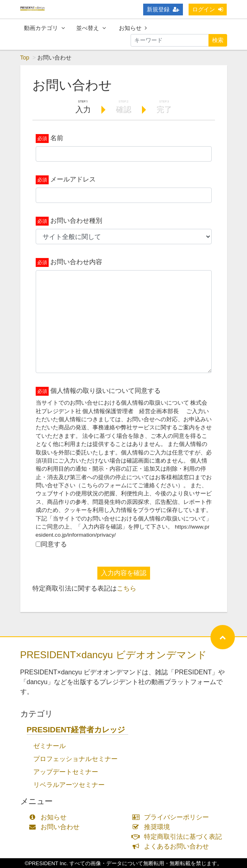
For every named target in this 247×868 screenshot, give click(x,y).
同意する (54, 544)
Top (25, 58)
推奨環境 (153, 827)
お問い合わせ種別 (76, 221)
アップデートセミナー (66, 772)
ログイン (208, 9)
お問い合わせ (56, 827)
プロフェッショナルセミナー (75, 759)
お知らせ (133, 28)
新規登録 (163, 9)
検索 (218, 40)
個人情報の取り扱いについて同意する (105, 391)
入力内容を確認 (124, 573)
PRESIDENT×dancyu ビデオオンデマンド (114, 655)
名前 (57, 138)
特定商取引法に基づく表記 (179, 837)
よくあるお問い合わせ (173, 846)
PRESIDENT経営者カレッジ (76, 730)
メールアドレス (73, 179)
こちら (127, 588)
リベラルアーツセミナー (69, 785)
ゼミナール (49, 746)
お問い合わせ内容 (76, 262)
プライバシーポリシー (173, 817)
